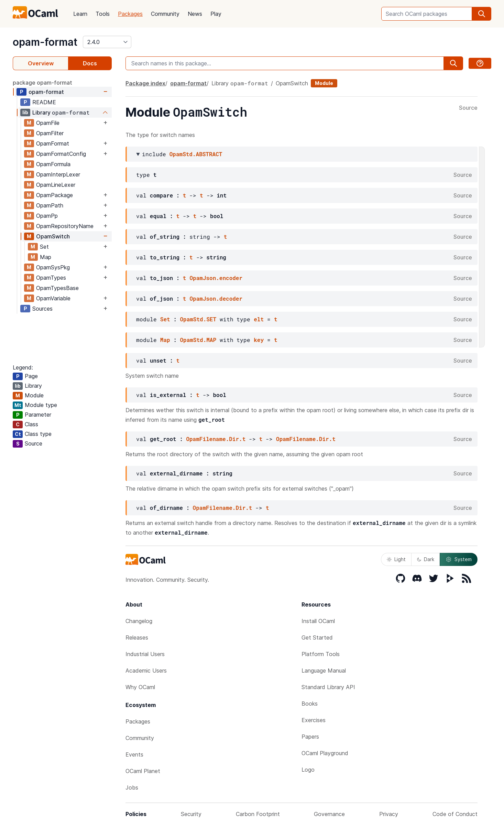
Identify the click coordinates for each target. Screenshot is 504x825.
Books (310, 704)
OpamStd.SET (198, 319)
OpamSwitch (53, 236)
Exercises (314, 720)
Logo (308, 770)
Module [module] (324, 83)
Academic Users (146, 671)
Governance (329, 814)
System (459, 559)
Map (46, 257)
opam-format (45, 42)
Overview (41, 63)
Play (216, 14)
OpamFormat (53, 143)
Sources (42, 309)
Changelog (139, 621)
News (195, 14)
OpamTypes (51, 278)
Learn (80, 14)
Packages (130, 14)
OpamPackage (54, 195)
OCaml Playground (325, 753)
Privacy (389, 814)
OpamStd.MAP (198, 340)
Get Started (317, 637)
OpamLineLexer (56, 185)
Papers (310, 737)
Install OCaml (318, 621)
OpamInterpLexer (58, 174)
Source (468, 108)
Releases (137, 637)
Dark (426, 559)
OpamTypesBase (57, 288)
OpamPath (50, 205)
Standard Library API (328, 687)
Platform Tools (321, 654)
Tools (103, 14)
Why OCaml (140, 687)
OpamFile (48, 123)
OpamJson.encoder (216, 278)
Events (134, 754)
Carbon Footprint (258, 814)
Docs (90, 63)
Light (396, 559)
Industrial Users (145, 654)
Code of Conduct (455, 814)
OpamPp (47, 216)
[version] (107, 42)
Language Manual (324, 671)
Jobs (132, 787)
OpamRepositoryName (65, 226)
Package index (145, 83)
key (259, 340)
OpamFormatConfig (61, 154)
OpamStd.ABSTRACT (196, 154)
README (44, 102)
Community (165, 14)
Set (44, 247)
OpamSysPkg (53, 267)
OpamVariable (53, 298)
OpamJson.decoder (216, 298)
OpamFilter (50, 133)
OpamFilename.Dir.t (216, 439)
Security (191, 814)
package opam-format (42, 83)
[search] (482, 14)
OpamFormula (53, 164)
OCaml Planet (143, 771)
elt (259, 319)
